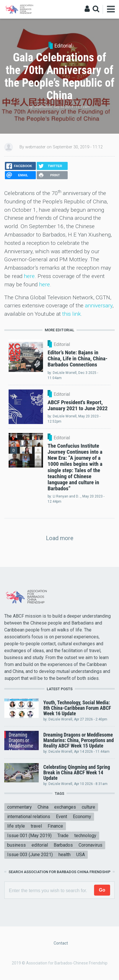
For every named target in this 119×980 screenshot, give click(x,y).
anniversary (99, 305)
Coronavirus (90, 845)
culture (88, 807)
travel (36, 826)
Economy (82, 817)
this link (72, 314)
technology (85, 836)
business (16, 845)
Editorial (63, 46)
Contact (61, 943)
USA (81, 855)
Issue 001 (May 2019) (29, 836)
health (65, 855)
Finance (55, 826)
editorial (40, 845)
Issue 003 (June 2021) (30, 855)
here (29, 276)
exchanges (65, 807)
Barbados (63, 845)
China (43, 807)
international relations (29, 817)
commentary (19, 807)
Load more (60, 538)
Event (62, 817)
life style (16, 826)
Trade (63, 836)
